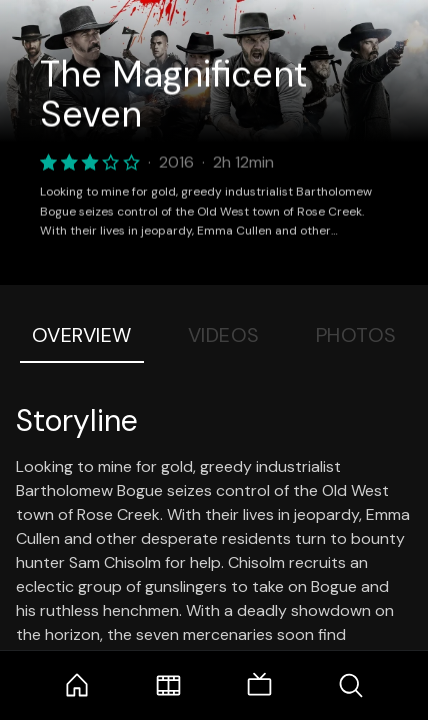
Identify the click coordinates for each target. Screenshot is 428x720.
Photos (356, 335)
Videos (224, 335)
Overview (82, 335)
